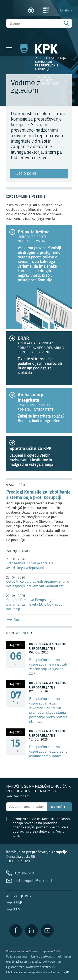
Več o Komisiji (26, 174)
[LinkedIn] (32, 931)
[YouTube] (47, 931)
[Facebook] (16, 931)
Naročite (59, 807)
